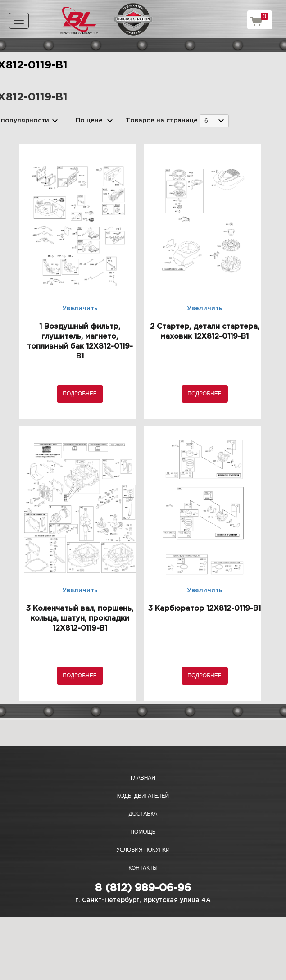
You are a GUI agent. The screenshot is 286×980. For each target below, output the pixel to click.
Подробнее (79, 394)
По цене (89, 121)
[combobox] (214, 121)
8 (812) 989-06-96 (143, 888)
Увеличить (80, 309)
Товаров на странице (162, 121)
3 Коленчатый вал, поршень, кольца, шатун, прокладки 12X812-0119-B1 (80, 619)
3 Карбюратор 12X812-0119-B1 (204, 609)
